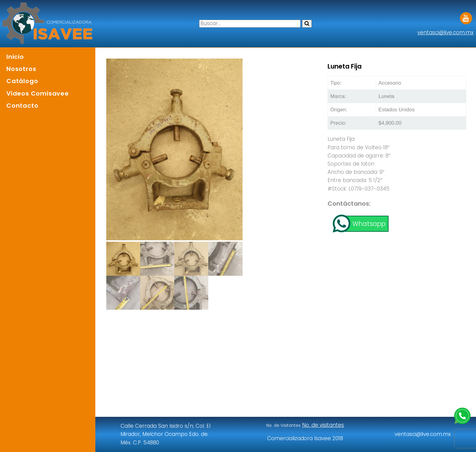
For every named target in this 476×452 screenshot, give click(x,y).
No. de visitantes (323, 425)
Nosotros (21, 69)
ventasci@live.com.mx (445, 32)
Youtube (466, 16)
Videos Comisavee (38, 93)
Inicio (15, 57)
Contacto (22, 106)
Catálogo (22, 81)
